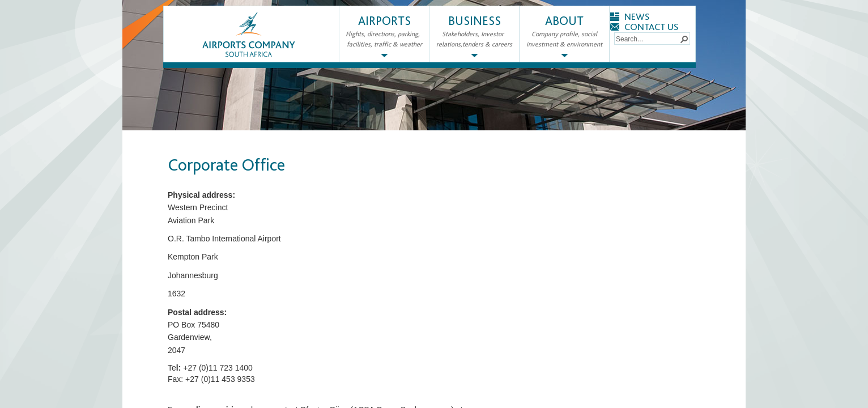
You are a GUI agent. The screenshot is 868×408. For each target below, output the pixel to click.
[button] (684, 39)
